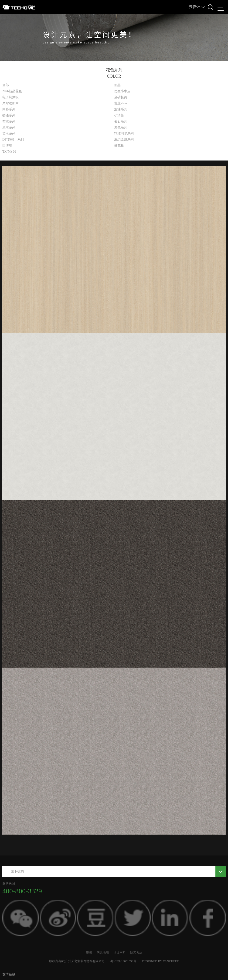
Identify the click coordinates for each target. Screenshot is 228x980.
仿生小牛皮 (122, 91)
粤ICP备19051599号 (123, 961)
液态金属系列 (124, 139)
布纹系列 (9, 121)
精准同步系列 (124, 133)
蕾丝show (121, 103)
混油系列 (121, 109)
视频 (89, 953)
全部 (6, 85)
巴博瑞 (7, 146)
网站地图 (103, 953)
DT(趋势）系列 (13, 139)
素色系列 (121, 127)
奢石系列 (121, 121)
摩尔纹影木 (10, 103)
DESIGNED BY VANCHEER (160, 961)
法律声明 (119, 953)
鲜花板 (119, 146)
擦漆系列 (9, 115)
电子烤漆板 (10, 97)
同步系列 (9, 109)
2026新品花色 (12, 91)
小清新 (119, 115)
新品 (117, 85)
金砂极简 (121, 97)
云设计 (194, 7)
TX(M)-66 (9, 152)
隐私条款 (136, 953)
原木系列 (9, 127)
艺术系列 (9, 133)
